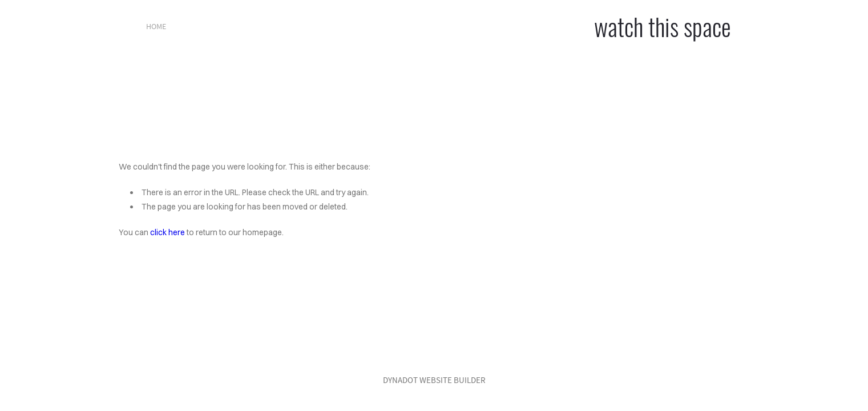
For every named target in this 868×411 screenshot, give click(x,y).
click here (167, 232)
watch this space (663, 26)
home (156, 26)
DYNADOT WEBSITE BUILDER (434, 380)
